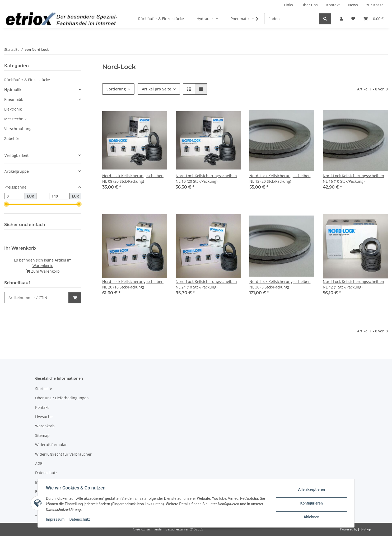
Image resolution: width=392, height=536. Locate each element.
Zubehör (12, 138)
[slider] (6, 204)
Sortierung (116, 89)
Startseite (44, 389)
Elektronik (13, 109)
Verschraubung (18, 129)
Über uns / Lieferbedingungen (62, 398)
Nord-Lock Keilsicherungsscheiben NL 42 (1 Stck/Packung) (353, 284)
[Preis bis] (59, 196)
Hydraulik (13, 90)
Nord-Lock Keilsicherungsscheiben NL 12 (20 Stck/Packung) (280, 178)
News (353, 5)
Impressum (55, 520)
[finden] (292, 19)
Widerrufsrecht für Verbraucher (63, 454)
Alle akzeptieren (311, 490)
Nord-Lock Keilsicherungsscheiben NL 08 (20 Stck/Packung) (133, 178)
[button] (341, 19)
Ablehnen (311, 517)
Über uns (310, 5)
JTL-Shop (365, 529)
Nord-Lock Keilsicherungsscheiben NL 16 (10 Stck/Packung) (353, 178)
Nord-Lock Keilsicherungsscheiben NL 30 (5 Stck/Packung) (280, 284)
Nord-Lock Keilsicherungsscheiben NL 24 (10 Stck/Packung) (206, 284)
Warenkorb (45, 426)
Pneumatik (14, 99)
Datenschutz (80, 520)
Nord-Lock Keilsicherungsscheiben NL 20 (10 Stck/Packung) (133, 284)
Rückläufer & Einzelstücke (27, 80)
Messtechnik (15, 119)
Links (288, 5)
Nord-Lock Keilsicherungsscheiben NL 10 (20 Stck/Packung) (206, 178)
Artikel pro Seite (157, 89)
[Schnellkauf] (36, 298)
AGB (39, 463)
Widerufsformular (51, 445)
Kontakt (333, 5)
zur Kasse (375, 5)
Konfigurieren (311, 503)
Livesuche (44, 417)
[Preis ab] (15, 196)
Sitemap (42, 435)
